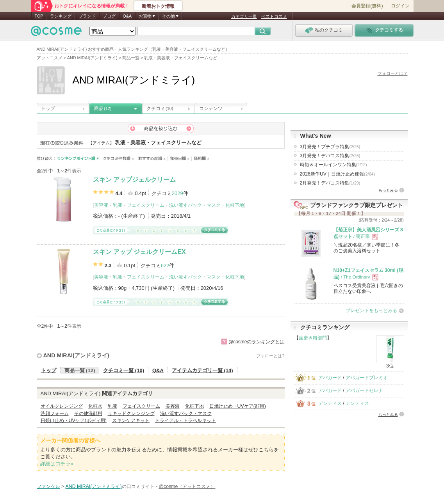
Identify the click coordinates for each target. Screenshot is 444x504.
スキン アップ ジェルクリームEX (139, 252)
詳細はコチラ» (57, 464)
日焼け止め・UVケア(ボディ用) (74, 421)
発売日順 (180, 159)
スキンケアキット (131, 421)
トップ (48, 108)
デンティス (330, 403)
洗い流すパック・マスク (195, 205)
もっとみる (388, 190)
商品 (103, 108)
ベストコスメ (274, 16)
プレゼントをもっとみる (371, 311)
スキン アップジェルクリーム (134, 180)
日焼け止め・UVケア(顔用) (238, 406)
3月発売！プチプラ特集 (330, 147)
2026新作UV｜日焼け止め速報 (338, 174)
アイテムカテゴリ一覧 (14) (202, 370)
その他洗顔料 (88, 413)
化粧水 (95, 406)
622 (165, 265)
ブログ (109, 16)
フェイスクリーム (146, 205)
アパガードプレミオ (367, 378)
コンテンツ (211, 108)
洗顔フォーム (55, 413)
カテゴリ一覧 (244, 16)
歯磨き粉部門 (313, 338)
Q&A (127, 16)
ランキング (61, 16)
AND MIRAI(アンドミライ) (76, 355)
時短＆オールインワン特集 (333, 165)
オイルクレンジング (62, 406)
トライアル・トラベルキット (185, 421)
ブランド (87, 16)
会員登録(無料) (367, 6)
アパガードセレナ (364, 390)
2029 (177, 193)
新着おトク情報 (158, 6)
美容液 (101, 205)
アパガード (330, 378)
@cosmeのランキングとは (257, 342)
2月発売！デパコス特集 (330, 183)
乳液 (118, 205)
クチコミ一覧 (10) (124, 370)
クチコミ (160, 108)
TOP (39, 16)
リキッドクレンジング (131, 413)
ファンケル (48, 486)
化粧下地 (235, 205)
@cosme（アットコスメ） (187, 486)
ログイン (400, 6)
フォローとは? (270, 356)
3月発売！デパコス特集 (330, 156)
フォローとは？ (393, 73)
